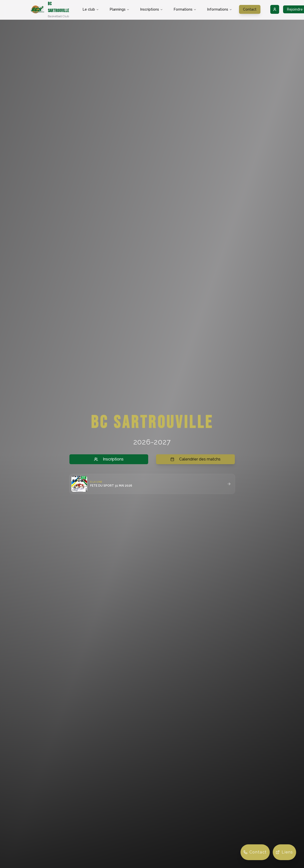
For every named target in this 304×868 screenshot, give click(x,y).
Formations (185, 9)
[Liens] (284, 852)
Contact (250, 9)
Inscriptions (152, 9)
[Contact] (255, 852)
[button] (152, 484)
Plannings (120, 9)
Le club (91, 9)
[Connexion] (275, 9)
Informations (220, 9)
